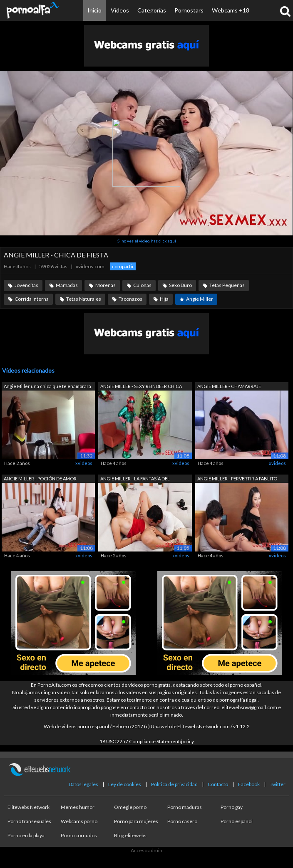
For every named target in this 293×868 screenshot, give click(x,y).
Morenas (106, 285)
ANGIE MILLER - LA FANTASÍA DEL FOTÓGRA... (135, 479)
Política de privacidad (174, 784)
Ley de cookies (125, 784)
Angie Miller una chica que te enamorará (47, 386)
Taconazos (130, 299)
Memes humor (78, 807)
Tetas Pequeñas (227, 285)
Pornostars (189, 10)
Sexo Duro (180, 285)
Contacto (218, 784)
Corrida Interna (32, 299)
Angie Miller (200, 299)
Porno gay (232, 807)
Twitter (278, 784)
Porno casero (182, 821)
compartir (123, 266)
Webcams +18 (231, 10)
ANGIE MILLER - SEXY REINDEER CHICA (141, 386)
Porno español (237, 821)
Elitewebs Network (29, 807)
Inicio (94, 10)
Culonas (142, 285)
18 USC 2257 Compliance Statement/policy (147, 741)
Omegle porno (130, 807)
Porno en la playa (26, 835)
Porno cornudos (79, 835)
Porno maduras (185, 807)
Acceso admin (146, 850)
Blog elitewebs (130, 835)
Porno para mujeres (136, 821)
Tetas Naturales (84, 299)
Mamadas (67, 285)
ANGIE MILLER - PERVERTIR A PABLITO (237, 479)
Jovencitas (26, 285)
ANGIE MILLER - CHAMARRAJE (229, 386)
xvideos (84, 463)
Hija (164, 299)
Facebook (249, 784)
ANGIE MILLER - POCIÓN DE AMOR (40, 479)
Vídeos (120, 10)
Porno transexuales (29, 821)
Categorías (152, 10)
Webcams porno (79, 821)
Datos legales (83, 784)
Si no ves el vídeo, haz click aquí (147, 241)
